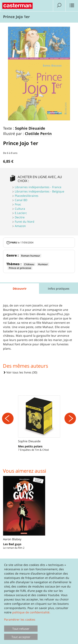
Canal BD (21, 200)
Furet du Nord (25, 222)
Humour (43, 264)
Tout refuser (21, 629)
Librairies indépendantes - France (38, 187)
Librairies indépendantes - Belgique (40, 191)
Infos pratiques (59, 289)
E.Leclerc (21, 213)
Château (29, 264)
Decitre (20, 217)
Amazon (20, 226)
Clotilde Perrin (38, 134)
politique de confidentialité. (31, 612)
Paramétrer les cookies (20, 619)
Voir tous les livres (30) (20, 372)
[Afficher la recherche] (59, 6)
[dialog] (39, 601)
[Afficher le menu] (72, 6)
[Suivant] (70, 418)
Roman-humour (31, 256)
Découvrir (20, 289)
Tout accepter (21, 637)
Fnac (18, 204)
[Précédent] (8, 418)
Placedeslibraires (27, 196)
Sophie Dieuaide (30, 128)
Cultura (20, 209)
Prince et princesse (20, 268)
